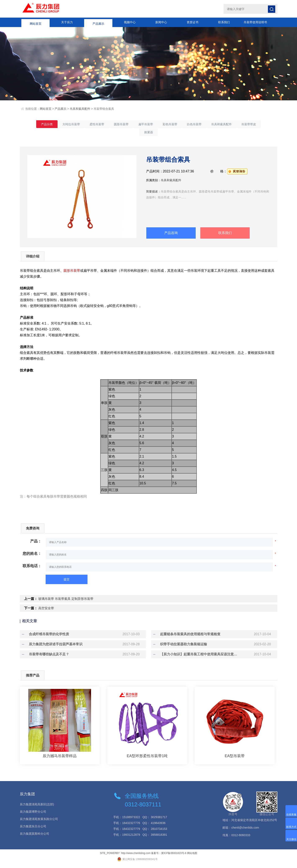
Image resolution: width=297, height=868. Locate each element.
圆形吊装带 (132, 124)
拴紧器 (162, 133)
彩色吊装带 (186, 124)
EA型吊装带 (235, 760)
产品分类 (49, 124)
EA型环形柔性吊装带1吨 (147, 760)
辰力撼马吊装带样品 (60, 760)
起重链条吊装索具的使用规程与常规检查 (188, 638)
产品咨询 (171, 234)
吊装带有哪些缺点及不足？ (46, 658)
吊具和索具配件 (80, 109)
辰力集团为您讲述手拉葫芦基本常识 (53, 648)
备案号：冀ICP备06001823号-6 (169, 857)
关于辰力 (67, 22)
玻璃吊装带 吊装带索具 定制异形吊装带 (68, 603)
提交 (67, 583)
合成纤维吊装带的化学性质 (46, 638)
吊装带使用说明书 (255, 22)
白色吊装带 (214, 124)
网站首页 (36, 22)
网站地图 (192, 857)
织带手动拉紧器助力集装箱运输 (181, 648)
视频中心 (130, 22)
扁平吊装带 (159, 124)
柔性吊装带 (105, 124)
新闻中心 (161, 22)
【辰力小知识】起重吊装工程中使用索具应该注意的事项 (199, 658)
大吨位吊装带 (76, 124)
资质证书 (193, 22)
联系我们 (224, 22)
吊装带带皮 (138, 133)
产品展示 (98, 22)
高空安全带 (47, 612)
